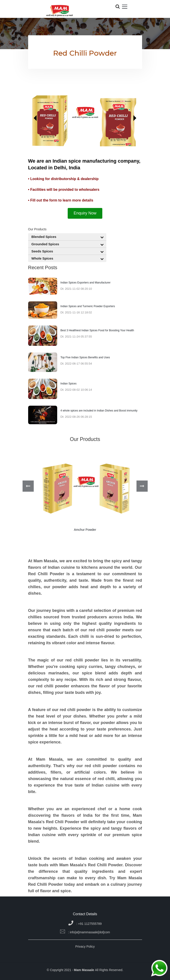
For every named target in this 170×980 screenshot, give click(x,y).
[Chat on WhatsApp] (159, 969)
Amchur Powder (85, 530)
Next (142, 486)
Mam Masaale (84, 970)
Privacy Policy (85, 946)
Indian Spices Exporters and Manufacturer (86, 283)
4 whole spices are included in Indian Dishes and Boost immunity (99, 411)
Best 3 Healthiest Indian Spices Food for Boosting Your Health (97, 330)
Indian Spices (69, 384)
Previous (28, 486)
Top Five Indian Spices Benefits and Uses (85, 357)
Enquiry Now (85, 213)
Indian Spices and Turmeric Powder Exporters (88, 306)
